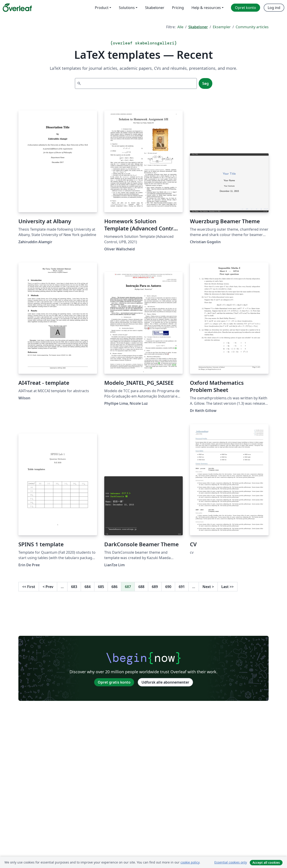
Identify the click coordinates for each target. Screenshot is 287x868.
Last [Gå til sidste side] (227, 587)
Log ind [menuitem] (274, 8)
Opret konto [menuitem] (246, 8)
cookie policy (190, 862)
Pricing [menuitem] (178, 8)
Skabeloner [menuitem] (155, 8)
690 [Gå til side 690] (168, 587)
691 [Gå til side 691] (182, 587)
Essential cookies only (231, 862)
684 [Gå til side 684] (88, 587)
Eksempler (222, 27)
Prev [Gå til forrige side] (48, 587)
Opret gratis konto (114, 682)
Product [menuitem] (102, 8)
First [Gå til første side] (29, 587)
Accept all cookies (266, 863)
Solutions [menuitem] (127, 8)
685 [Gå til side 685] (101, 587)
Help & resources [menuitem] (206, 8)
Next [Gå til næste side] (208, 587)
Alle (180, 27)
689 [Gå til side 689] (155, 587)
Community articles (252, 27)
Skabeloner (198, 27)
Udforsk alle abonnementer (165, 682)
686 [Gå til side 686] (114, 587)
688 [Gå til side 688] (141, 587)
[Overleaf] (17, 8)
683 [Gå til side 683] (74, 587)
